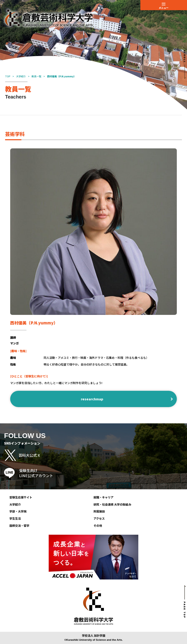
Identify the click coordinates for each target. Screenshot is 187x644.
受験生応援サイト (21, 497)
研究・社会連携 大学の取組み (112, 504)
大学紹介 (21, 76)
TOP (8, 76)
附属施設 (99, 511)
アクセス (99, 518)
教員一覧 (36, 76)
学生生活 (15, 518)
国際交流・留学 (19, 526)
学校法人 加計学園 (94, 636)
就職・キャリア (103, 497)
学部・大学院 (18, 511)
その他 (98, 526)
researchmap (92, 399)
